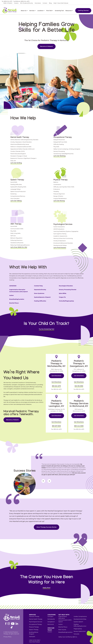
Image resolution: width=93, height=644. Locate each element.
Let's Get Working (60, 156)
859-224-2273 (56, 384)
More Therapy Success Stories (46, 522)
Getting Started (83, 10)
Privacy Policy (7, 632)
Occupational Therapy (35, 620)
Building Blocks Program (34, 629)
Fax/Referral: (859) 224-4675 (21, 1)
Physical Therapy (34, 622)
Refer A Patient (8, 3)
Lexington (50, 612)
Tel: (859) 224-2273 (7, 1)
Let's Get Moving (59, 201)
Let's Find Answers (60, 248)
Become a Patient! (34, 640)
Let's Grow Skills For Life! (19, 247)
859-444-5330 (79, 422)
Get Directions (56, 376)
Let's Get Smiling (16, 163)
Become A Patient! (46, 46)
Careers (16, 3)
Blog (50, 3)
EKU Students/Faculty (26, 3)
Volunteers (38, 3)
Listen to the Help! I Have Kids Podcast (35, 636)
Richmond (51, 620)
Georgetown (51, 617)
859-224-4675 (58, 387)
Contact (45, 3)
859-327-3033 (56, 422)
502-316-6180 (79, 384)
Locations (41, 11)
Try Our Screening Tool (47, 329)
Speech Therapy (34, 625)
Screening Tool (59, 11)
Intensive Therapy (34, 612)
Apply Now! (46, 583)
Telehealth (32, 632)
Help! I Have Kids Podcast (61, 3)
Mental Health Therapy (36, 615)
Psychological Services (36, 617)
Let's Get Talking (16, 201)
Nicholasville (51, 615)
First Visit (50, 11)
